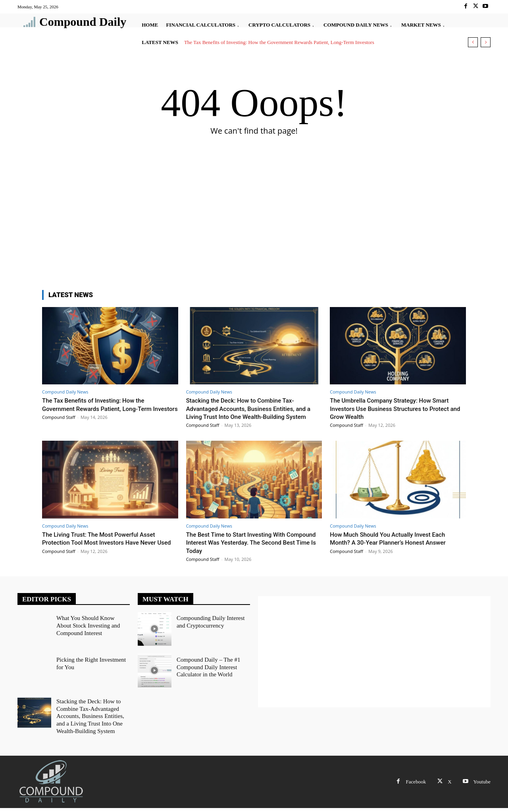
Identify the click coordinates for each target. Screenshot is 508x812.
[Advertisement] (254, 223)
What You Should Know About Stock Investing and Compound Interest (91, 632)
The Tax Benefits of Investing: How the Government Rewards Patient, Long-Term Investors (279, 42)
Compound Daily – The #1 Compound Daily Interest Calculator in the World (206, 674)
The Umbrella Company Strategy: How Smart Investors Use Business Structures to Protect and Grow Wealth (397, 408)
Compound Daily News (65, 392)
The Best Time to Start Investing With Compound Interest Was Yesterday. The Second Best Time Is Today (245, 550)
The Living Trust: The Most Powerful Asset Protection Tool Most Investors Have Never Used (107, 550)
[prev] (473, 42)
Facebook (416, 786)
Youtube (482, 786)
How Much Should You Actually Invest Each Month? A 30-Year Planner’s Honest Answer (395, 546)
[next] (486, 42)
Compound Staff (59, 425)
